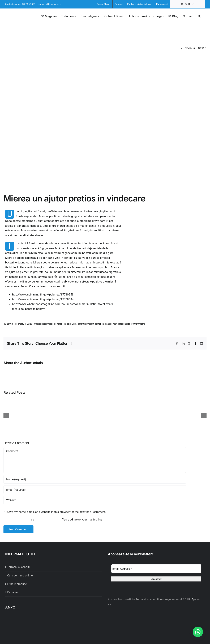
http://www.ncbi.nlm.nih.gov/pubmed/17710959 (43, 295)
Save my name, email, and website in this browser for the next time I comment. (56, 512)
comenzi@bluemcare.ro (50, 4)
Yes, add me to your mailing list (53, 520)
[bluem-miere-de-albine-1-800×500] (105, 125)
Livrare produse (17, 584)
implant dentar (109, 324)
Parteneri (13, 592)
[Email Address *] (156, 569)
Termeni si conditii (19, 567)
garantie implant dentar (89, 324)
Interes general (54, 324)
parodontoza (124, 324)
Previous (189, 48)
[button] (199, 16)
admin (10, 324)
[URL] (95, 500)
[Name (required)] (95, 479)
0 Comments (139, 324)
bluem (73, 324)
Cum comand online (20, 575)
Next (201, 48)
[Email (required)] (95, 490)
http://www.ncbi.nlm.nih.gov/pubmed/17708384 (43, 299)
